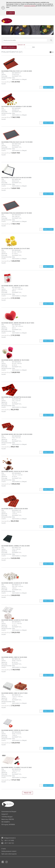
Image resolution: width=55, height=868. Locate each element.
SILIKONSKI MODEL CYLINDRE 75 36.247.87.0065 (17, 767)
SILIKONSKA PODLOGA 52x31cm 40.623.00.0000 (16, 178)
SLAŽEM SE (10, 13)
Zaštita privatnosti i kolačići (9, 851)
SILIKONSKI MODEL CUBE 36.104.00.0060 (14, 657)
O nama (4, 849)
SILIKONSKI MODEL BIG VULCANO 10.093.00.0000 (17, 434)
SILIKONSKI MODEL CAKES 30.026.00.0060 (15, 509)
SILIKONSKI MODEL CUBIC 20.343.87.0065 (14, 693)
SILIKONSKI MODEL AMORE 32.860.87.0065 (15, 286)
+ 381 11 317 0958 (9, 840)
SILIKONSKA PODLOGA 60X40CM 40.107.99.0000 (17, 213)
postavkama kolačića (30, 6)
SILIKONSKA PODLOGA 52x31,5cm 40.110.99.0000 (17, 142)
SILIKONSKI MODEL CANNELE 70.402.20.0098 (16, 546)
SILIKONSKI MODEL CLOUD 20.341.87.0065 (15, 583)
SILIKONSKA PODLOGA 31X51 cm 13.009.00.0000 (17, 71)
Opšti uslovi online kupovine (9, 854)
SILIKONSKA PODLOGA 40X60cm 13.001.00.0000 (17, 106)
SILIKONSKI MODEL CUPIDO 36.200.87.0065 (15, 730)
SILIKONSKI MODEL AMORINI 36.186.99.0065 (15, 360)
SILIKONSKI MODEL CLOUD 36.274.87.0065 (15, 620)
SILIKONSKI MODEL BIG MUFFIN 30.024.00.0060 (16, 397)
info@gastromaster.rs (10, 838)
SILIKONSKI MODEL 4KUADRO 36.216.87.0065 (16, 248)
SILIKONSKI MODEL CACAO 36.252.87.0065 (15, 471)
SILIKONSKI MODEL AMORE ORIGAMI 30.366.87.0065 (18, 323)
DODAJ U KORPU (48, 87)
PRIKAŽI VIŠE (28, 793)
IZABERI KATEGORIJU (9, 47)
